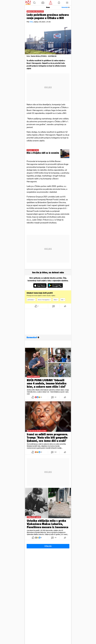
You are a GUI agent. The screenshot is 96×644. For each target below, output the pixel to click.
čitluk (56, 300)
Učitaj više (48, 546)
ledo (63, 300)
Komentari (66, 7)
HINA (31, 22)
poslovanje (31, 300)
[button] (34, 3)
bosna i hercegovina (45, 300)
